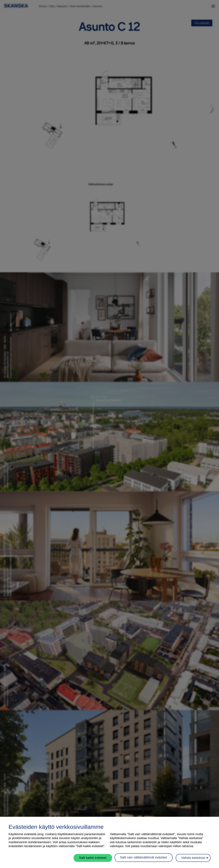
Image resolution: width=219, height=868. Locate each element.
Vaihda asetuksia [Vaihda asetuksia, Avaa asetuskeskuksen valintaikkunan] (193, 858)
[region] (109, 842)
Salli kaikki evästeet (94, 858)
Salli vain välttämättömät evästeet (144, 857)
